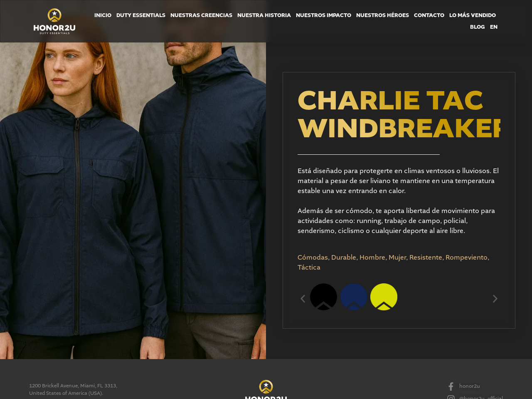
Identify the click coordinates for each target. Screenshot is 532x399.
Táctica (309, 268)
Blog (478, 27)
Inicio (103, 15)
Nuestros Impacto (324, 15)
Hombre (372, 258)
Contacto (429, 15)
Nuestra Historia (264, 15)
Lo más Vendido (473, 15)
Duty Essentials (141, 15)
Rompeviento (467, 258)
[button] (303, 299)
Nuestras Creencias (201, 15)
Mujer (397, 258)
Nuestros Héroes (383, 15)
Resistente (426, 258)
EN (494, 27)
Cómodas (313, 258)
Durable (344, 258)
